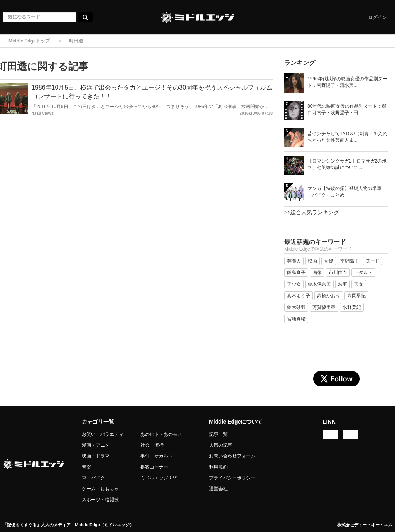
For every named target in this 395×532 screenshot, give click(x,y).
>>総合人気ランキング (312, 212)
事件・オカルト (157, 456)
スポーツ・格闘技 (100, 500)
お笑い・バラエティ (103, 434)
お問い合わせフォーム (232, 456)
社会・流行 (152, 445)
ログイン (377, 17)
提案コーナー (154, 467)
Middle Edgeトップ (29, 41)
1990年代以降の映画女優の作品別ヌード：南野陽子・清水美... (347, 82)
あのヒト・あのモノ (161, 434)
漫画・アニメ (96, 445)
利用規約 (218, 467)
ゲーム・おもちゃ (100, 489)
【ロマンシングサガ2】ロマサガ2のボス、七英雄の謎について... (347, 164)
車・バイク (93, 478)
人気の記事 (221, 445)
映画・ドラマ (96, 456)
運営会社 (218, 489)
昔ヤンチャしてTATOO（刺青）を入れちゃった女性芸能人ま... (347, 137)
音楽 (86, 467)
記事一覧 (218, 434)
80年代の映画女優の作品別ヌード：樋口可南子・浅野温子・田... (347, 109)
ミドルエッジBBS (159, 478)
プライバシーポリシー (232, 478)
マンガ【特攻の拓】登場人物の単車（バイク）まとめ (344, 192)
